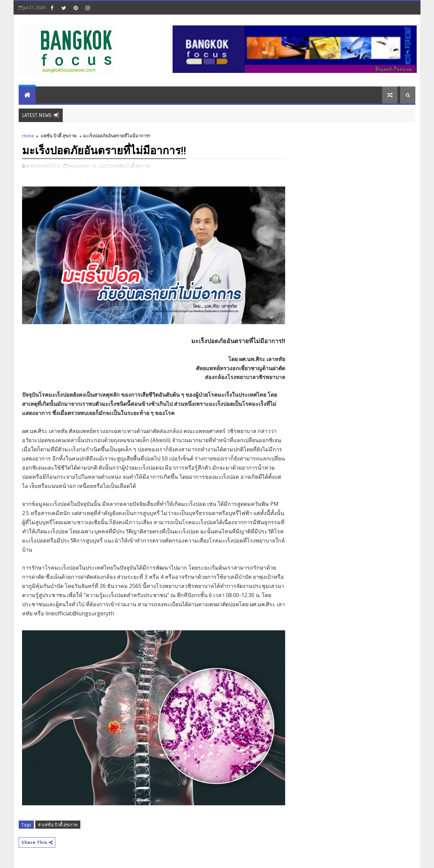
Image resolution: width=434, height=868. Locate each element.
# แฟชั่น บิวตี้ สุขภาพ (58, 825)
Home (28, 136)
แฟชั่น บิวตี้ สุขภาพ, (132, 166)
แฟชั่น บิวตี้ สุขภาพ (59, 136)
